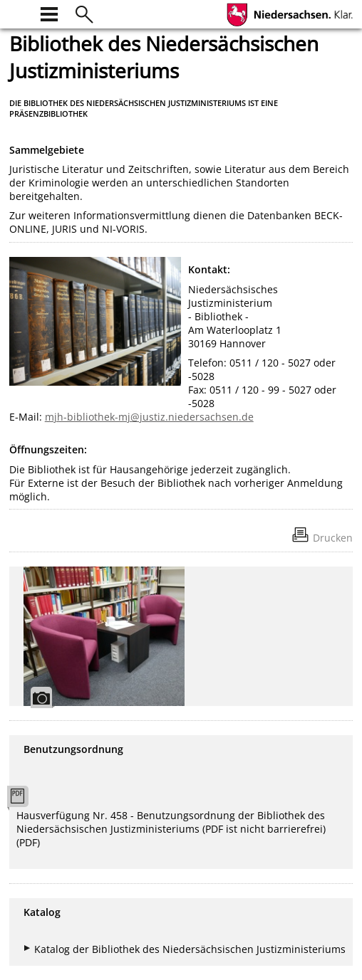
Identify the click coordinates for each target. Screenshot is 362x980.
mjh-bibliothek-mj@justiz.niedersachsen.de (149, 417)
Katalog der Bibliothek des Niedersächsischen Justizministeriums (190, 949)
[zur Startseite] (18, 12)
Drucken (333, 538)
